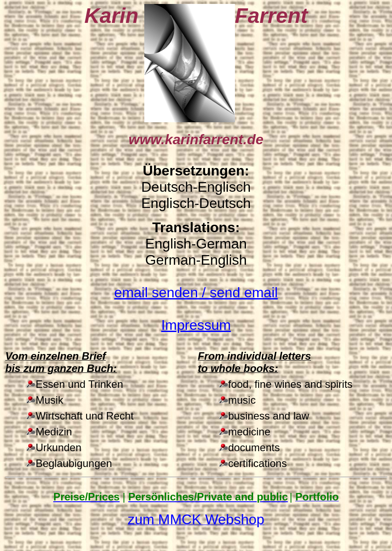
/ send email (196, 292)
